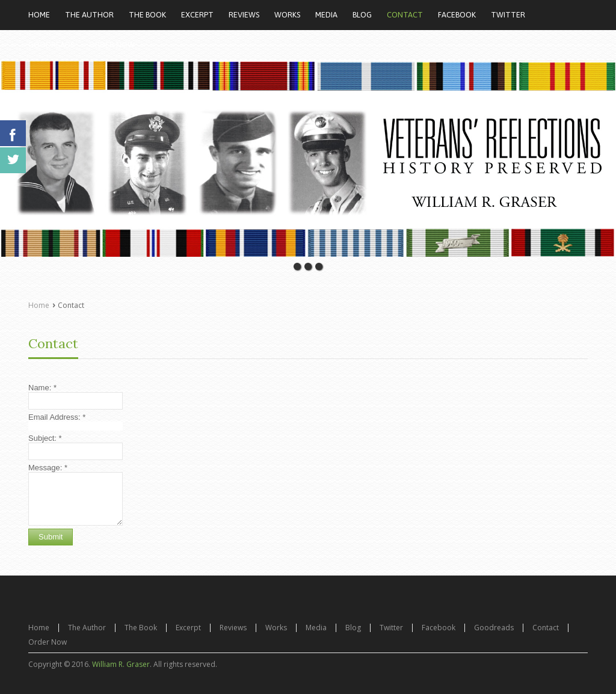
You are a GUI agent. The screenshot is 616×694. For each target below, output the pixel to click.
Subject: (45, 438)
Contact (53, 343)
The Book (141, 628)
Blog (353, 628)
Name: (42, 388)
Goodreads (494, 628)
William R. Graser (121, 664)
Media (316, 628)
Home (39, 305)
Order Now (48, 642)
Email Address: (57, 417)
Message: (48, 468)
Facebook (439, 628)
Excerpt (188, 628)
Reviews (233, 628)
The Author (87, 628)
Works (276, 628)
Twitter (391, 628)
